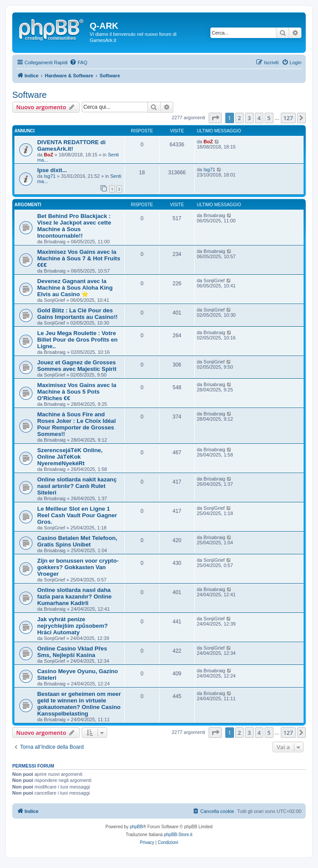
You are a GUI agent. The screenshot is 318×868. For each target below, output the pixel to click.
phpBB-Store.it (178, 835)
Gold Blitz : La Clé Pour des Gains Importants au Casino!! (77, 314)
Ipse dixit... (52, 170)
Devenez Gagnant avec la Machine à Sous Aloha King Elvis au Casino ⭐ (75, 288)
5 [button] (269, 118)
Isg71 (50, 176)
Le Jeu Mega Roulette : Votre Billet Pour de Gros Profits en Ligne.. (77, 340)
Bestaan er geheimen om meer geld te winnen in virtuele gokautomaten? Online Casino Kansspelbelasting (79, 704)
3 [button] (249, 118)
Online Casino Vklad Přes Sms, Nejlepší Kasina (72, 652)
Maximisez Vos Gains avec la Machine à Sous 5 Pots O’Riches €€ (77, 392)
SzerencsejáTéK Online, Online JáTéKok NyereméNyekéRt (70, 457)
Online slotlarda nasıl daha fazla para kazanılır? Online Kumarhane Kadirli (74, 597)
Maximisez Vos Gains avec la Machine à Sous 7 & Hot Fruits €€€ (79, 258)
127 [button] (288, 118)
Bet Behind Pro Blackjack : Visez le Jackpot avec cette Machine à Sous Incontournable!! (74, 226)
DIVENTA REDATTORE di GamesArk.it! (71, 145)
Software (30, 95)
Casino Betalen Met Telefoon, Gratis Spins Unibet (77, 541)
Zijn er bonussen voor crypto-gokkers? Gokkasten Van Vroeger (78, 567)
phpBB (136, 827)
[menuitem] (78, 62)
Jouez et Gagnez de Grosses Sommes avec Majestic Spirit (77, 366)
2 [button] (239, 118)
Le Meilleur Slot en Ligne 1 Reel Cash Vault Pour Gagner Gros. (77, 515)
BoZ (48, 155)
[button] (215, 118)
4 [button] (259, 118)
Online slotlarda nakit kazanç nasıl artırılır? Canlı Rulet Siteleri (77, 486)
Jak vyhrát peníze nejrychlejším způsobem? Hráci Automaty (72, 626)
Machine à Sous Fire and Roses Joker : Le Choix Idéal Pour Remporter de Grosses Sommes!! (77, 424)
